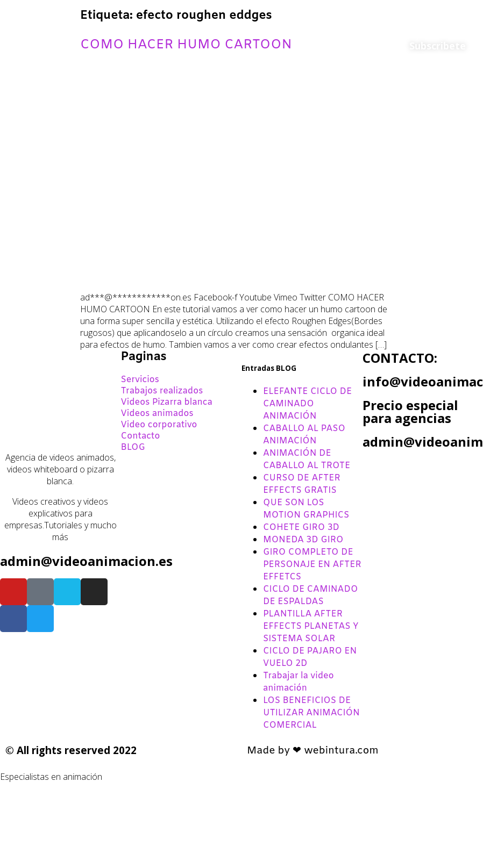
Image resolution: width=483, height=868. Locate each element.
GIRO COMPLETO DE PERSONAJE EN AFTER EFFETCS (312, 565)
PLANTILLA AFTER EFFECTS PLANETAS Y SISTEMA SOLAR (311, 626)
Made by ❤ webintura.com (313, 751)
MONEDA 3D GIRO (303, 540)
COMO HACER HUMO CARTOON (186, 45)
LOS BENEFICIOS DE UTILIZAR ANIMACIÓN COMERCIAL (311, 713)
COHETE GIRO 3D (301, 528)
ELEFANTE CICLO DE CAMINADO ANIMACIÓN (307, 404)
